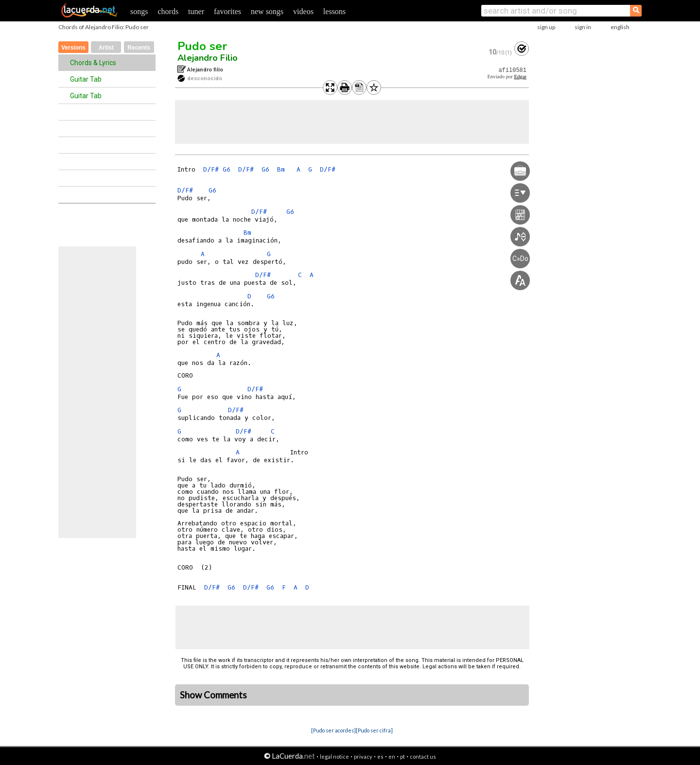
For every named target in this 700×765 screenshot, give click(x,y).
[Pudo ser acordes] (333, 730)
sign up (546, 27)
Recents (139, 48)
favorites (227, 11)
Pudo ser (202, 46)
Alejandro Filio (208, 58)
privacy (363, 756)
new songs (267, 11)
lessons (334, 11)
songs (139, 11)
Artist (106, 48)
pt (402, 756)
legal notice (334, 756)
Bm (281, 169)
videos (303, 11)
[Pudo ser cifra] (374, 730)
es (380, 756)
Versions (73, 48)
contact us (423, 756)
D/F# (211, 169)
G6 (227, 169)
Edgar (520, 77)
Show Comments (213, 695)
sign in (583, 27)
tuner (196, 11)
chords (168, 11)
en (392, 756)
